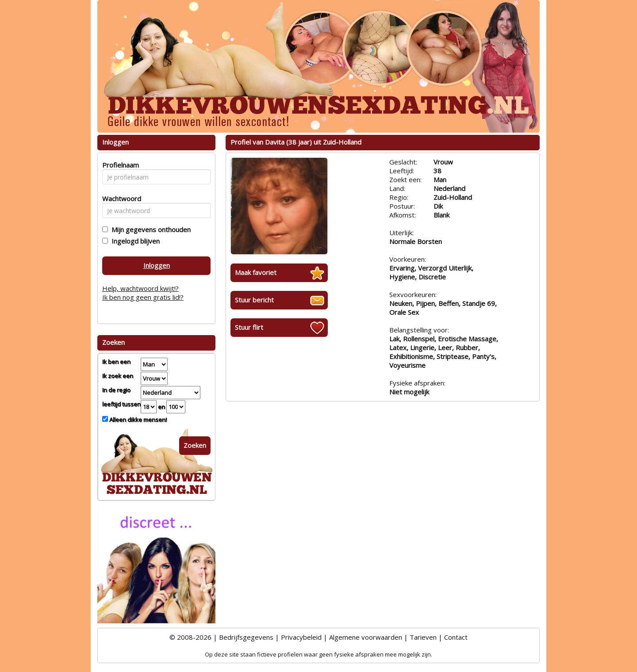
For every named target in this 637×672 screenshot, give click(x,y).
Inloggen (157, 265)
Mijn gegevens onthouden (149, 229)
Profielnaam (119, 165)
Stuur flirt (249, 327)
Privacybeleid (301, 637)
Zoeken (195, 445)
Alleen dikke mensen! (137, 420)
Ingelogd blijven (134, 241)
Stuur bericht (254, 300)
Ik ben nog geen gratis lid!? (143, 297)
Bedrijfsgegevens (246, 637)
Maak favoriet (256, 272)
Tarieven (423, 637)
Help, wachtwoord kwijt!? (140, 288)
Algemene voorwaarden (366, 637)
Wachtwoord (119, 199)
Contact (456, 637)
